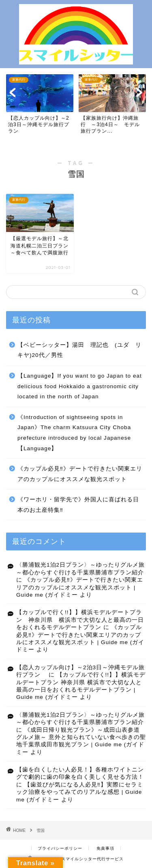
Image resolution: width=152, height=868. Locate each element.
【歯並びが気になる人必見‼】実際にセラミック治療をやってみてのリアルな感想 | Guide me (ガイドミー (80, 792)
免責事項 (105, 848)
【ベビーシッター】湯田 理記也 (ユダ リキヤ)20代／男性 (79, 350)
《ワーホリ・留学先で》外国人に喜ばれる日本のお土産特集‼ (78, 505)
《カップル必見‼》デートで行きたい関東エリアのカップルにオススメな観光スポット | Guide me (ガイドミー (80, 587)
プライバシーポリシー (60, 848)
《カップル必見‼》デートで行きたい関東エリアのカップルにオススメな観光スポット (80, 474)
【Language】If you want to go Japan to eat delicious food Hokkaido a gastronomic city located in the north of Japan (80, 386)
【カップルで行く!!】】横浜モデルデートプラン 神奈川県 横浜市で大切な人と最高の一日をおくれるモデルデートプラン (80, 620)
